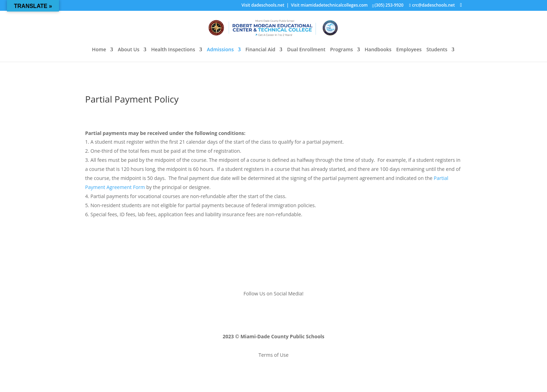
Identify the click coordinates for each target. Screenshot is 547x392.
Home (99, 50)
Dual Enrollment (306, 50)
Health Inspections (173, 50)
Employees (409, 50)
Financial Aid (261, 50)
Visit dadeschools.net (263, 5)
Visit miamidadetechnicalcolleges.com (329, 5)
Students (437, 50)
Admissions (220, 50)
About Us (129, 50)
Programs (341, 50)
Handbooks (378, 50)
